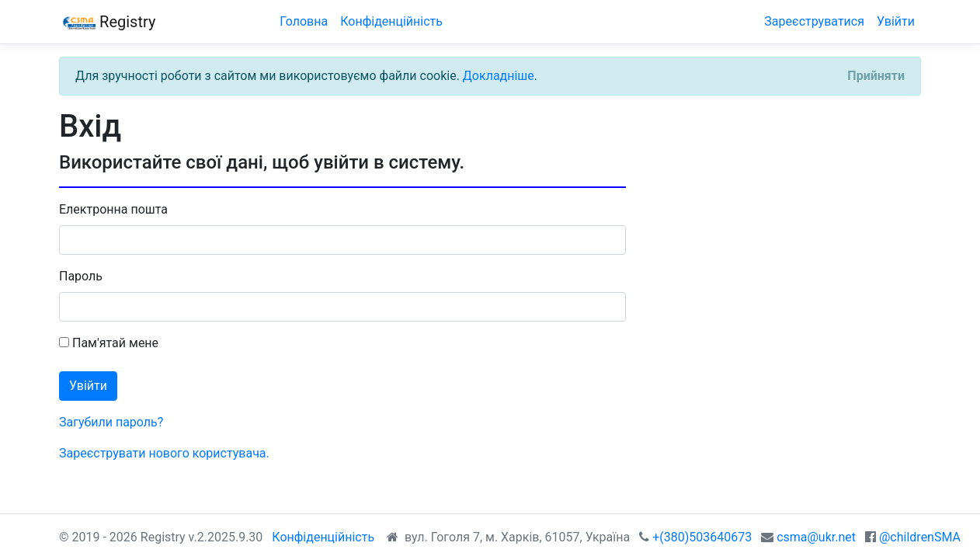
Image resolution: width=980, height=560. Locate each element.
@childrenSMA (920, 537)
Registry (107, 23)
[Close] (876, 76)
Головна (304, 21)
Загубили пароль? (111, 422)
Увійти (896, 21)
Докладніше (499, 76)
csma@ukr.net (816, 537)
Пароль (81, 276)
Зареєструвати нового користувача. (164, 453)
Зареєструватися (814, 21)
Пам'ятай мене (109, 343)
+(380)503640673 (702, 537)
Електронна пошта (113, 209)
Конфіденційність (391, 21)
